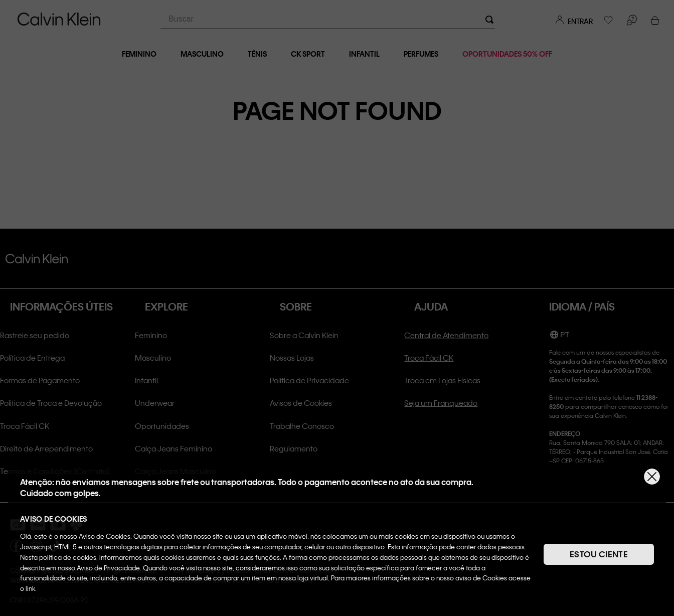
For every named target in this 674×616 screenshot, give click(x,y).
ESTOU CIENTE (599, 554)
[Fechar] (652, 477)
